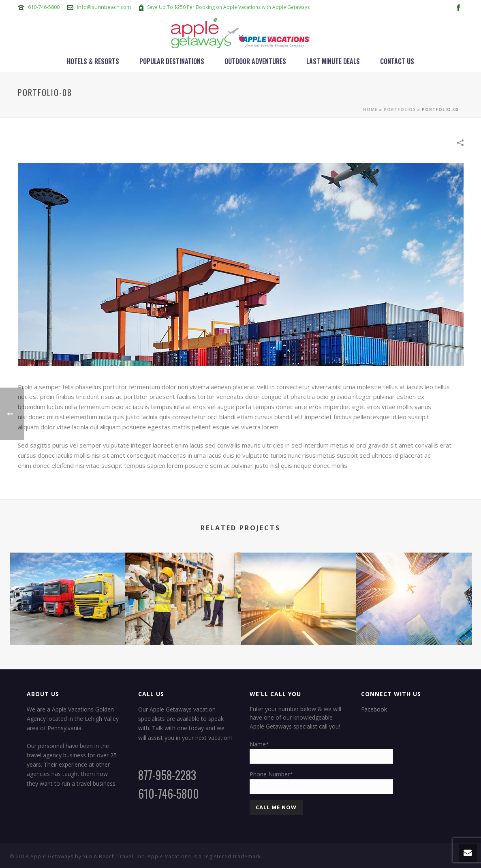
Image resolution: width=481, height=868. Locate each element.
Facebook (374, 709)
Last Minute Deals (333, 61)
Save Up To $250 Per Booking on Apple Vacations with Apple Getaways (228, 7)
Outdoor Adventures (255, 61)
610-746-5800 (44, 7)
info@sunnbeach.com (104, 7)
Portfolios (400, 109)
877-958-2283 (167, 775)
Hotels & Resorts (93, 61)
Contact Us (397, 61)
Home (370, 109)
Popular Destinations (172, 61)
